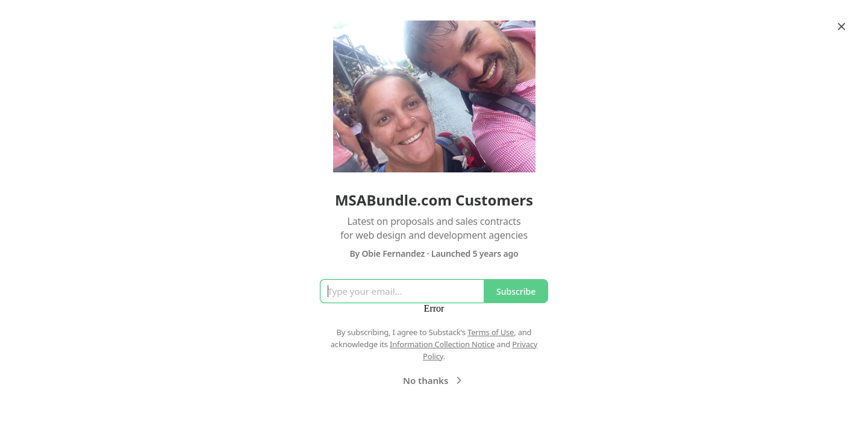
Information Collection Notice (442, 344)
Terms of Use (491, 332)
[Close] (841, 27)
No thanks (434, 380)
